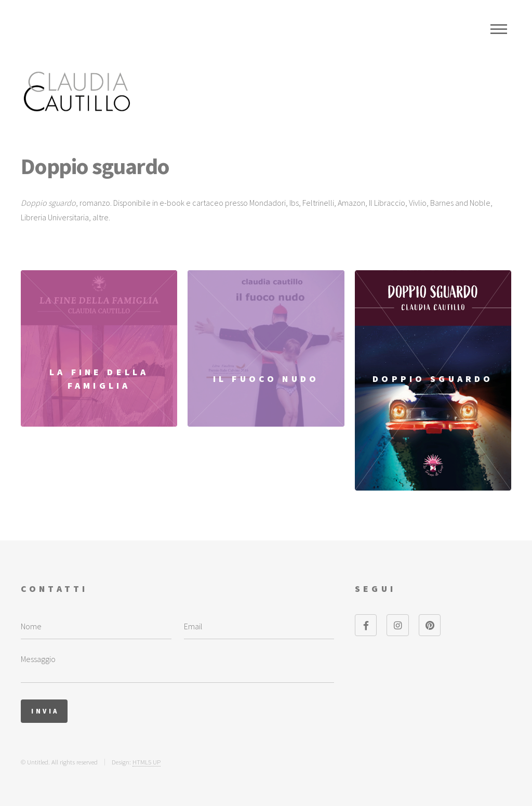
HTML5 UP (147, 762)
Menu (499, 29)
